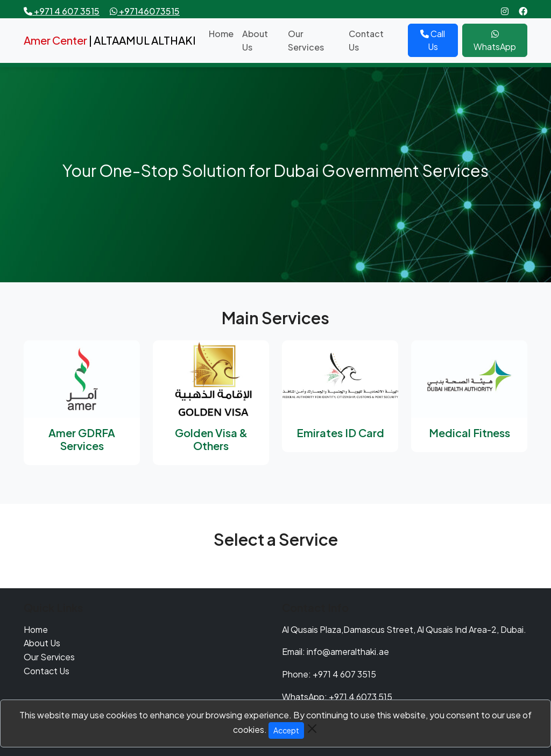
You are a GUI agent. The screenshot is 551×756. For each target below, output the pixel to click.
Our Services (306, 41)
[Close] (312, 729)
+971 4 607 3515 (344, 674)
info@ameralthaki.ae (348, 651)
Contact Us (366, 41)
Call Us (433, 40)
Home (221, 34)
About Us (255, 41)
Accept (286, 730)
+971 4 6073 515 (361, 697)
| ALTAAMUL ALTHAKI (110, 40)
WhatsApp (495, 41)
